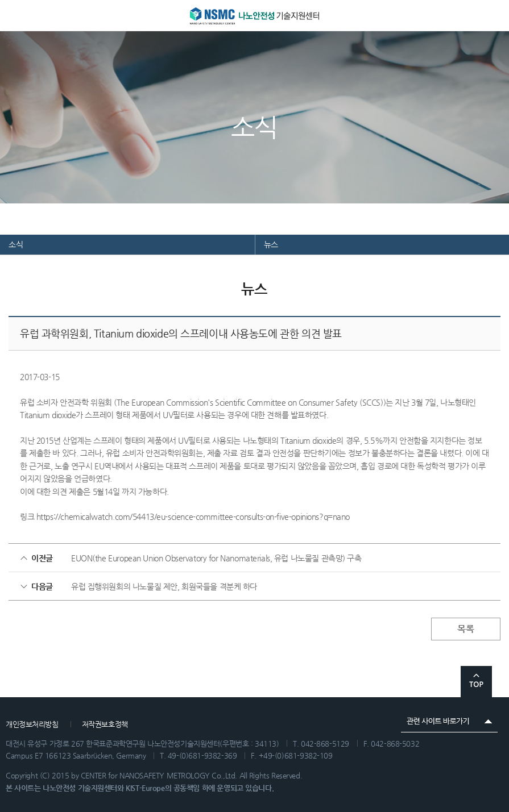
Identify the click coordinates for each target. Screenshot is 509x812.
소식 (16, 244)
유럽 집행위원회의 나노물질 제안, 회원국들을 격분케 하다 (164, 586)
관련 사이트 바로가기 (449, 721)
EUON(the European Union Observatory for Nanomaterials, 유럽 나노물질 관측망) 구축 (216, 558)
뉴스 (271, 244)
